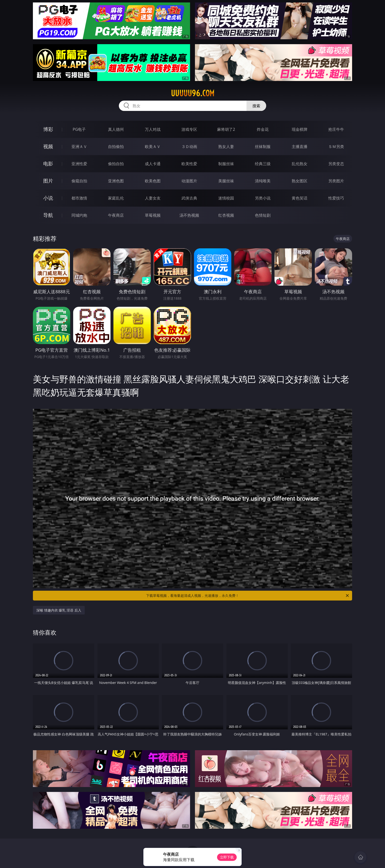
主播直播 (300, 147)
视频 (48, 146)
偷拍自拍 (116, 164)
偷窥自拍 (79, 181)
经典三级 (263, 164)
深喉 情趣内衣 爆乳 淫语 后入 (59, 610)
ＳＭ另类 (336, 147)
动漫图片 (189, 181)
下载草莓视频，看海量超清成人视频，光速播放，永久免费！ (248, 596)
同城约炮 (79, 215)
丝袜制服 (263, 147)
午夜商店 (116, 215)
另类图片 (336, 181)
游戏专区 (189, 129)
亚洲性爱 (79, 164)
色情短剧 (263, 215)
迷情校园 (226, 198)
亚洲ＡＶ (79, 147)
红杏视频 (226, 215)
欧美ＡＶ (153, 147)
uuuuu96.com (193, 93)
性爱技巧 (336, 198)
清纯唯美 (263, 181)
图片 (48, 181)
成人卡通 (153, 164)
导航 (48, 215)
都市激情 (79, 198)
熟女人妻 (226, 147)
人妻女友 (153, 198)
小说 (48, 198)
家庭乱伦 (116, 198)
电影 (48, 164)
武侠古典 (189, 198)
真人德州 (116, 129)
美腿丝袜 (226, 181)
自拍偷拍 (116, 147)
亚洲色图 (116, 181)
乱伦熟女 (300, 164)
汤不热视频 (189, 215)
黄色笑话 (300, 198)
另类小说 (263, 198)
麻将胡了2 (226, 129)
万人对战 (153, 129)
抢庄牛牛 (336, 129)
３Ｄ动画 (189, 147)
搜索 (256, 106)
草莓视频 (153, 215)
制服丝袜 (226, 164)
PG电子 (79, 129)
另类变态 (336, 164)
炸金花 (263, 129)
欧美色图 (153, 181)
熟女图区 (300, 181)
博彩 (48, 129)
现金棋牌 (300, 129)
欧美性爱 (189, 164)
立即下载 (227, 857)
